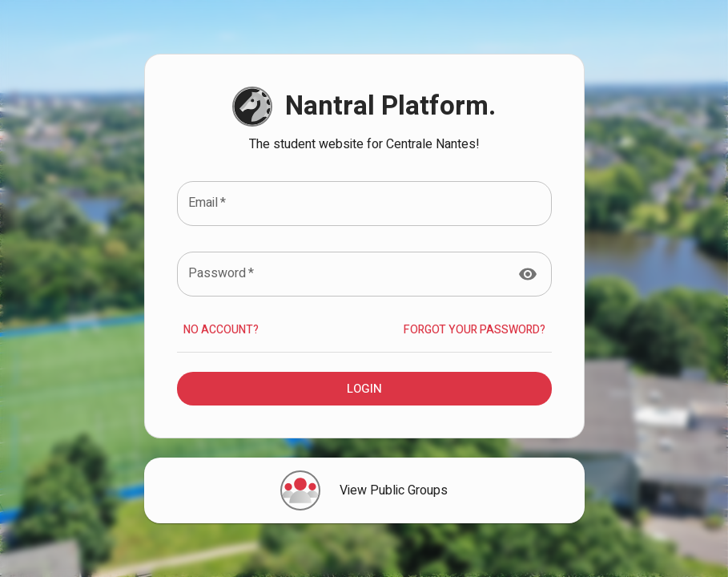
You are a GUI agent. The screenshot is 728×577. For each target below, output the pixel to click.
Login (364, 389)
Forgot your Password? (475, 331)
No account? (221, 331)
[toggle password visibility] (528, 274)
